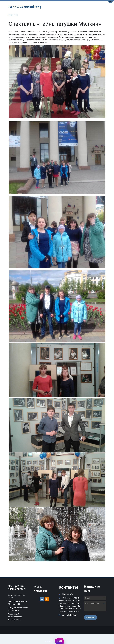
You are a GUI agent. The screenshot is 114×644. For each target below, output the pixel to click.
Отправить (90, 617)
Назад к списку (13, 15)
